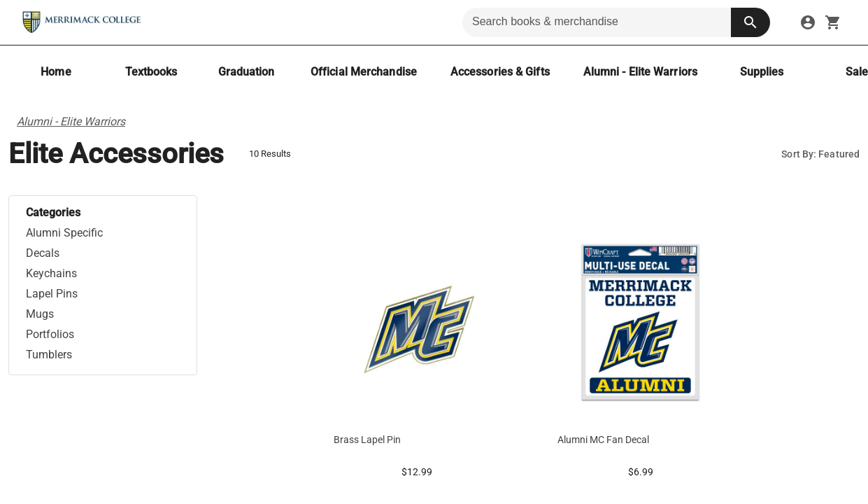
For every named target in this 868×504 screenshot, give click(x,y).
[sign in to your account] (808, 22)
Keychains (51, 273)
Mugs (40, 314)
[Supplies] (762, 72)
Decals (43, 253)
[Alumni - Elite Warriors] (640, 72)
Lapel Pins (52, 294)
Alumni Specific (64, 233)
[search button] (750, 22)
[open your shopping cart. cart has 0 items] (833, 22)
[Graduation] (246, 72)
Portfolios (50, 334)
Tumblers (49, 355)
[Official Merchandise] (364, 72)
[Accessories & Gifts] (500, 72)
